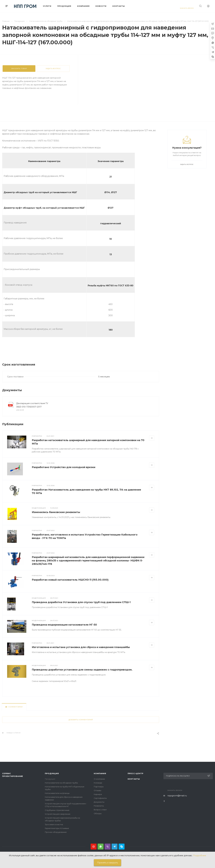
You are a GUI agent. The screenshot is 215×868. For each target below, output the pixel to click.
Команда (98, 783)
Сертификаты (100, 798)
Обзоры (98, 813)
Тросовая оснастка (54, 824)
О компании (99, 779)
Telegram (115, 847)
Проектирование (13, 776)
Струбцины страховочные (57, 810)
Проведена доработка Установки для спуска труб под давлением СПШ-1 (81, 602)
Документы (99, 802)
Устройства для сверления (58, 814)
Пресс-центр (136, 773)
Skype (122, 847)
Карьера (98, 794)
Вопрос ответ (100, 810)
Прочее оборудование (56, 832)
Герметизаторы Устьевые (57, 828)
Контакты (134, 779)
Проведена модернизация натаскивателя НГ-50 (64, 625)
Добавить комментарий (81, 720)
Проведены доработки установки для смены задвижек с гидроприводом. (82, 670)
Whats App (101, 847)
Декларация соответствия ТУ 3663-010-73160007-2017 (32, 405)
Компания (100, 773)
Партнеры (99, 787)
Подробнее (200, 855)
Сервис (7, 773)
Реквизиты (99, 806)
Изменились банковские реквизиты (56, 512)
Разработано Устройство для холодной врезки (64, 467)
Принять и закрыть (107, 863)
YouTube (94, 847)
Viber (108, 847)
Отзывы (97, 790)
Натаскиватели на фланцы (57, 793)
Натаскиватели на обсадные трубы (61, 783)
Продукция (52, 773)
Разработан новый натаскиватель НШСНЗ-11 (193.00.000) (70, 580)
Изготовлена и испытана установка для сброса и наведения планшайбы (81, 647)
